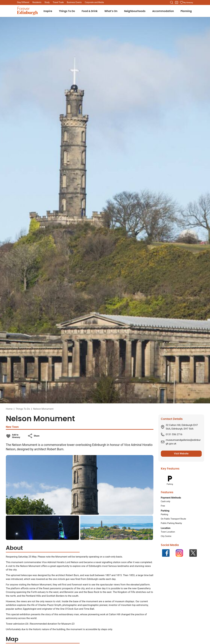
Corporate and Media (94, 2)
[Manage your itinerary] (186, 2)
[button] (33, 436)
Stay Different (23, 2)
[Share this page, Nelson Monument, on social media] (33, 436)
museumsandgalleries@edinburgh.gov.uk (183, 442)
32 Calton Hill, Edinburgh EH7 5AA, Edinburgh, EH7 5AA (182, 427)
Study (47, 2)
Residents (37, 2)
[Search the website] (172, 2)
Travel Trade (58, 2)
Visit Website (181, 453)
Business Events (74, 2)
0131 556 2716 (174, 434)
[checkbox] (13, 436)
